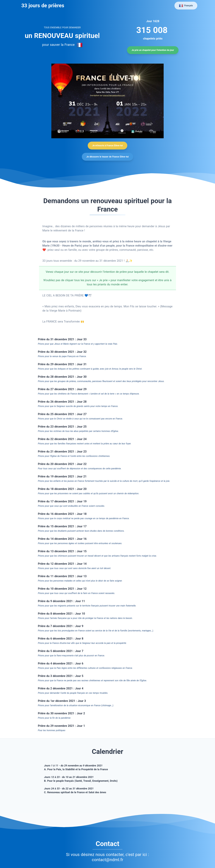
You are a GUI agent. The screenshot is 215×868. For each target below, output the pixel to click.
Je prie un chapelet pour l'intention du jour (153, 50)
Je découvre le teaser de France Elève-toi (107, 157)
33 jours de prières (42, 6)
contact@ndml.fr (107, 860)
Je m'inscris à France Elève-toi (107, 145)
